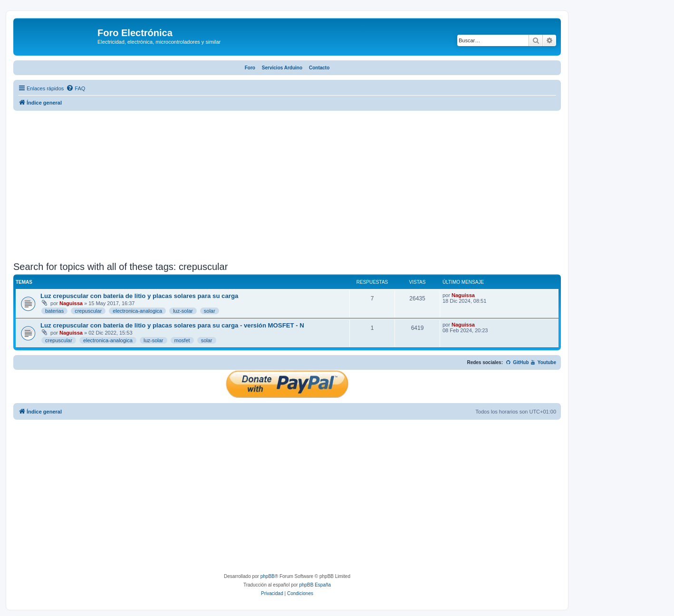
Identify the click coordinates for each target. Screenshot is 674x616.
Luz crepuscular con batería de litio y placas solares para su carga (139, 296)
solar (210, 311)
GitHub (517, 362)
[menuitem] (76, 88)
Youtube (543, 362)
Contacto (319, 68)
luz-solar (183, 311)
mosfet (182, 340)
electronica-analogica (137, 311)
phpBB (268, 576)
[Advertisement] (287, 187)
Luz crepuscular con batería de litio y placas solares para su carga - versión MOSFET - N (172, 325)
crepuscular (88, 311)
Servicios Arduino (282, 68)
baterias (54, 311)
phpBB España (315, 585)
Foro (250, 68)
